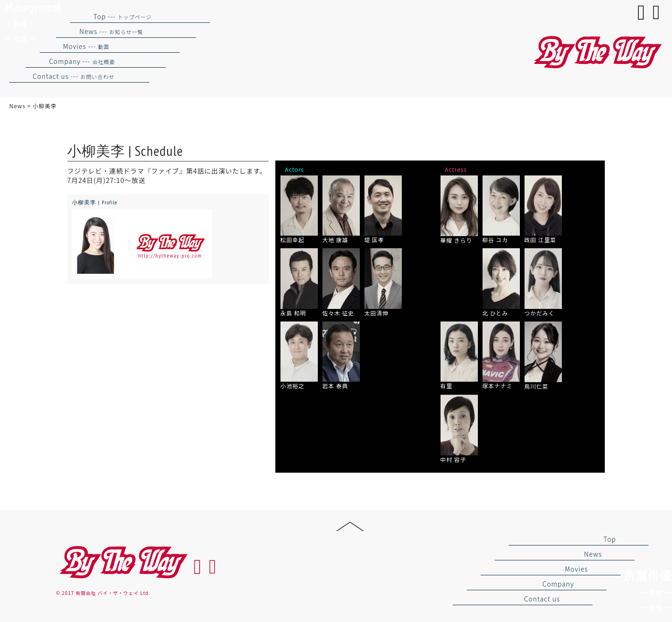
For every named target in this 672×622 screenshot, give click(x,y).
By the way (122, 563)
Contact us (542, 599)
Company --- (82, 61)
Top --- (122, 16)
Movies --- (86, 46)
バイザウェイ (596, 52)
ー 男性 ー (656, 593)
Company (558, 584)
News (593, 554)
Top (610, 539)
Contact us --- (73, 76)
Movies (576, 569)
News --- (111, 31)
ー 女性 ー (656, 608)
